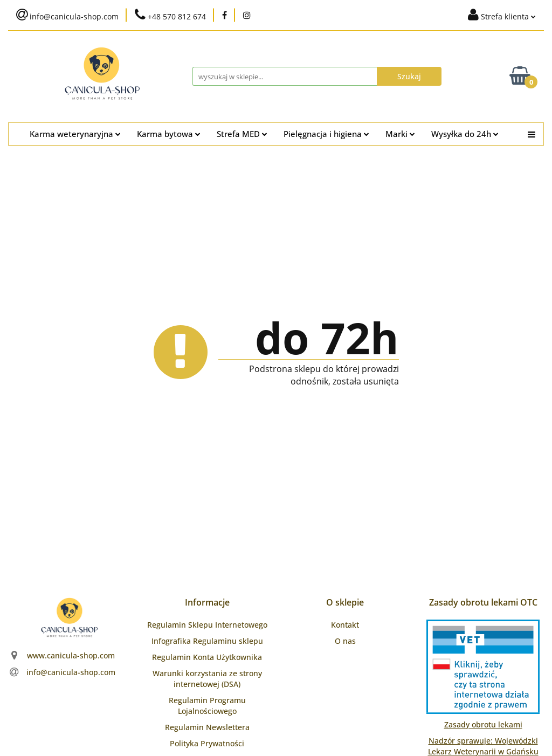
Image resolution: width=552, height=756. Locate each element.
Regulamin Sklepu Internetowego (207, 625)
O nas (345, 641)
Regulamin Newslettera (207, 727)
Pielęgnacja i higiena (326, 134)
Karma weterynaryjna (75, 134)
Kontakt (345, 625)
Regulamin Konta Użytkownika (207, 657)
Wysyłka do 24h (465, 134)
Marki (400, 134)
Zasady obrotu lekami (483, 724)
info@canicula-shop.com (71, 672)
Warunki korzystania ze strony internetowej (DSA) (207, 679)
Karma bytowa (169, 134)
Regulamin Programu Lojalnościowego (207, 706)
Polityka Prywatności (207, 743)
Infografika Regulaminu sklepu (207, 641)
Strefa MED (242, 134)
